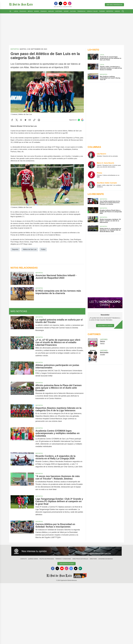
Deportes (110, 11)
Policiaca (23, 11)
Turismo (102, 11)
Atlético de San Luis (30, 249)
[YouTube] (65, 3)
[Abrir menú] (10, 11)
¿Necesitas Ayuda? (66, 564)
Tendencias (81, 11)
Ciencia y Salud (92, 11)
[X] (60, 3)
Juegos (117, 11)
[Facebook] (56, 3)
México (30, 11)
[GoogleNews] (71, 568)
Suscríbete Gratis (105, 326)
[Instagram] (70, 3)
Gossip (66, 11)
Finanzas (44, 11)
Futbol (43, 249)
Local (16, 11)
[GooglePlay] (80, 568)
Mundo (37, 11)
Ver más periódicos (114, 5)
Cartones (59, 11)
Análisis (51, 11)
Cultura (73, 11)
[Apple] (76, 568)
